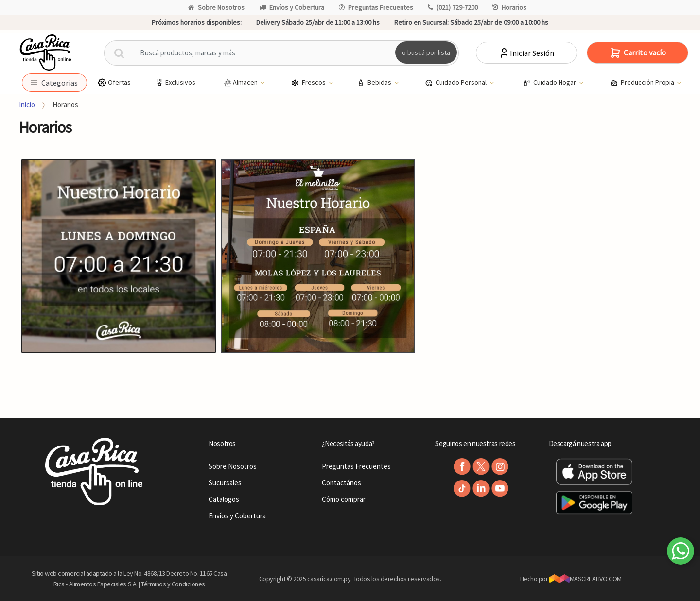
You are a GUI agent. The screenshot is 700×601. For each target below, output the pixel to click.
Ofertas (114, 82)
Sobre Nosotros (216, 7)
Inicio (27, 105)
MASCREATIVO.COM (586, 579)
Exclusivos (175, 82)
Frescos (309, 83)
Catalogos (224, 499)
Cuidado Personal (456, 83)
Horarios (509, 7)
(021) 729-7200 (453, 7)
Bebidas (375, 83)
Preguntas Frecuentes (376, 7)
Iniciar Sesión (526, 53)
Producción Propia (643, 83)
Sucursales (225, 483)
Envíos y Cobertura (292, 7)
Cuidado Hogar (550, 83)
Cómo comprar (344, 499)
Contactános (341, 483)
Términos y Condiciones (173, 584)
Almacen (241, 83)
